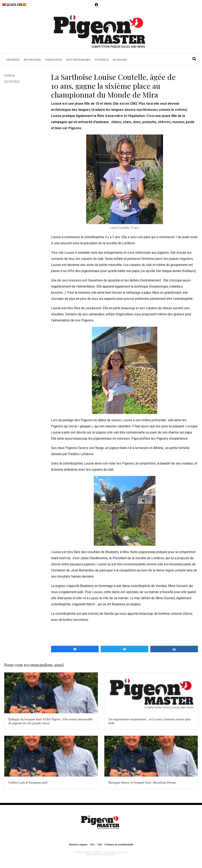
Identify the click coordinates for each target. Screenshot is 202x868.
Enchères (13, 60)
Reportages (32, 60)
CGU (92, 845)
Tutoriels (102, 60)
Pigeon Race (54, 60)
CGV (100, 845)
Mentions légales (78, 845)
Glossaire (120, 60)
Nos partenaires (78, 60)
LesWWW (110, 854)
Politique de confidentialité (119, 845)
